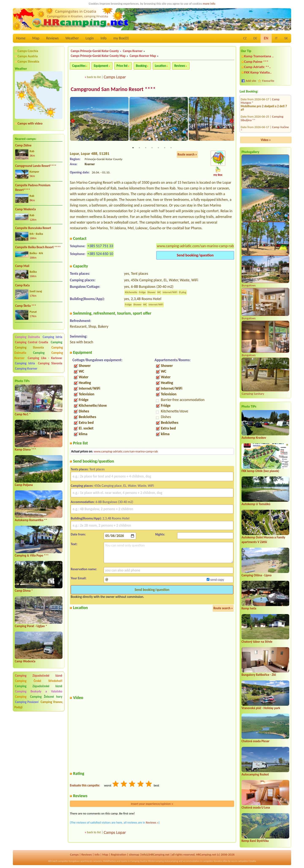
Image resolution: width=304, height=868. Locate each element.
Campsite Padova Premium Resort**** (33, 188)
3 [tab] (146, 148)
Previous (73, 121)
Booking (141, 66)
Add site (251, 81)
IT (276, 38)
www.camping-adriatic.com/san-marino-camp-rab (195, 246)
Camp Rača (22, 285)
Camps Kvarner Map (143, 56)
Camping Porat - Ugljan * (31, 626)
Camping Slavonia (29, 347)
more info (209, 4)
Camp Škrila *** (26, 306)
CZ (245, 38)
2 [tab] (139, 148)
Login (90, 38)
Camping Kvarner (26, 369)
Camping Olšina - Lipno (256, 575)
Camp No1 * (23, 414)
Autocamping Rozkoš (255, 774)
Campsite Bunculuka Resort (33, 228)
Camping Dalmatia (27, 337)
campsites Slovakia (212, 861)
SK (286, 38)
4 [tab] (152, 148)
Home (21, 38)
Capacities (79, 66)
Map (36, 38)
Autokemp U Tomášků (256, 504)
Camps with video (30, 123)
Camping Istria (52, 337)
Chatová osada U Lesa (256, 808)
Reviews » (152, 823)
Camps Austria (28, 56)
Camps (74, 855)
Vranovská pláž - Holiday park (261, 708)
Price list (122, 66)
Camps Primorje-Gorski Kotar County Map (98, 56)
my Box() (121, 38)
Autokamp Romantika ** (31, 520)
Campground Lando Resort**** (36, 166)
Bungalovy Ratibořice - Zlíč (259, 675)
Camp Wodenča (25, 209)
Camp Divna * (24, 591)
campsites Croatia (247, 861)
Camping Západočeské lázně (39, 676)
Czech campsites (60, 861)
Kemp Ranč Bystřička (255, 841)
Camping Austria (139, 861)
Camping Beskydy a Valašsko (39, 691)
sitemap (134, 855)
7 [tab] (171, 148)
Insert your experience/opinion (152, 804)
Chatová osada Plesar (255, 741)
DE (255, 38)
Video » (266, 140)
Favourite (268, 81)
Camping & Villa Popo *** (32, 555)
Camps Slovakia (28, 61)
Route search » (187, 155)
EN (266, 38)
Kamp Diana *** (25, 449)
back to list (94, 77)
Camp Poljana (24, 485)
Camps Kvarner (133, 51)
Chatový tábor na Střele (257, 642)
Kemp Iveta (249, 608)
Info (104, 38)
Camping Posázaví (27, 702)
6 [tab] (165, 148)
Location (161, 66)
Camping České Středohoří (39, 681)
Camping (57, 342)
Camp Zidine (23, 145)
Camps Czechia (28, 51)
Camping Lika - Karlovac (45, 358)
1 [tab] (133, 148)
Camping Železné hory (46, 697)
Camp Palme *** (256, 62)
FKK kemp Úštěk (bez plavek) (260, 471)
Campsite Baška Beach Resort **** (38, 247)
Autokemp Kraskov (254, 438)
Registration (119, 855)
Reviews (52, 38)
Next (231, 121)
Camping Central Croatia (32, 342)
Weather (72, 38)
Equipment (101, 66)
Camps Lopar (115, 77)
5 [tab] (158, 148)
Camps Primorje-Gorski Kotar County (95, 51)
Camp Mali (22, 266)
